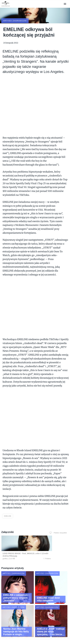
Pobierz (17, 547)
